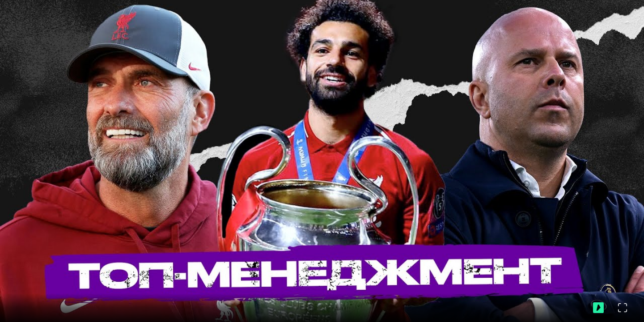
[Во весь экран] (623, 308)
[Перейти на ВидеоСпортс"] (598, 308)
